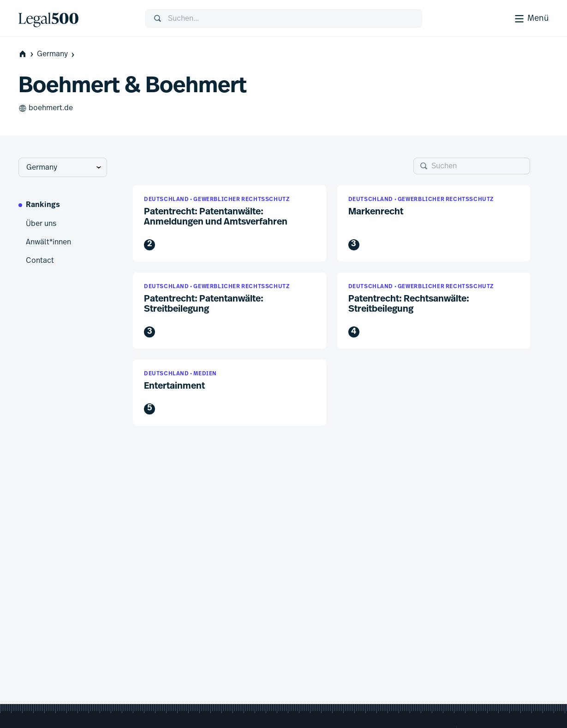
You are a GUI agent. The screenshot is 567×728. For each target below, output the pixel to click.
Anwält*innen (48, 242)
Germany (57, 54)
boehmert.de (46, 108)
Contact (40, 260)
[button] (230, 223)
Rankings (43, 205)
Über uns (41, 224)
